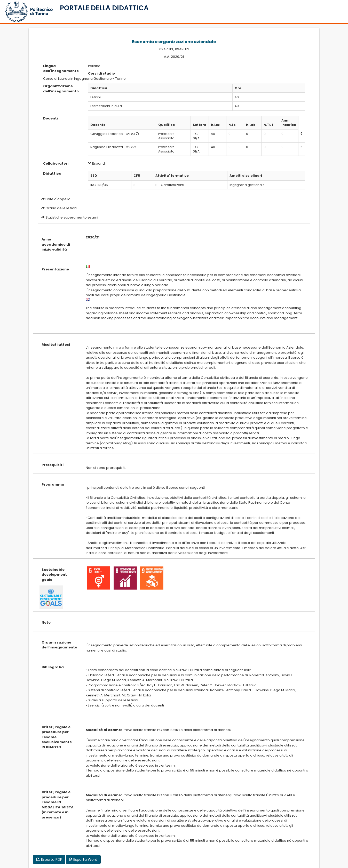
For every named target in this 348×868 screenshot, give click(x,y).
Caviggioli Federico (107, 134)
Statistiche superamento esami (72, 217)
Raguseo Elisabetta (107, 147)
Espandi (97, 163)
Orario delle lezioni (61, 208)
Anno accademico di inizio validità (56, 244)
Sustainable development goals (54, 575)
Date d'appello (58, 199)
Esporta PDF (49, 859)
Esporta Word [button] (83, 859)
